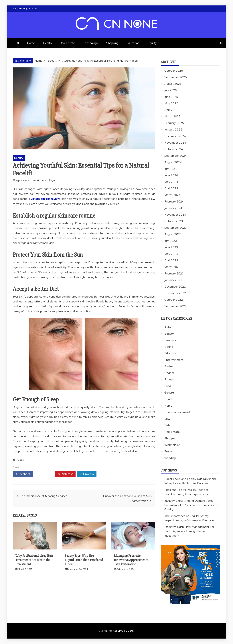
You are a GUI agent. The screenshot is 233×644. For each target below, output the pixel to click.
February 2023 (174, 273)
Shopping (112, 43)
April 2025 (171, 110)
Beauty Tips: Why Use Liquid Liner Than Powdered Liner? (84, 560)
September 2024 (176, 156)
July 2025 (171, 90)
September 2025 (176, 77)
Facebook (23, 474)
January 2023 (173, 280)
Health (47, 43)
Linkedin (87, 474)
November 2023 (175, 214)
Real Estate (67, 43)
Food (168, 386)
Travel (168, 451)
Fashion (169, 366)
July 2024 (171, 169)
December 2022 (175, 286)
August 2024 (173, 162)
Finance (169, 373)
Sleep (21, 460)
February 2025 (174, 123)
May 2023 (171, 254)
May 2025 (171, 103)
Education (133, 43)
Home (31, 43)
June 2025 (171, 97)
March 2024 (172, 195)
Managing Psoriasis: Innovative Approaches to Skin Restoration (131, 560)
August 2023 (173, 234)
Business (170, 340)
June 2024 (171, 175)
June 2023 (171, 247)
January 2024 (173, 208)
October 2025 (174, 71)
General (169, 392)
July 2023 (171, 241)
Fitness (169, 379)
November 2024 (175, 143)
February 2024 (174, 201)
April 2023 (171, 260)
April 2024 (171, 188)
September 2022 (176, 306)
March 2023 (172, 267)
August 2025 (173, 84)
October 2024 (174, 149)
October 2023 (174, 221)
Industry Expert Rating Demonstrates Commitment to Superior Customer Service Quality (192, 505)
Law (167, 419)
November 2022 (175, 293)
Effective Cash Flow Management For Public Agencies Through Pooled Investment (189, 531)
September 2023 (176, 228)
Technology (91, 43)
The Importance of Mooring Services (44, 496)
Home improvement (177, 412)
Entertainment (174, 360)
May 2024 (171, 182)
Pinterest (65, 474)
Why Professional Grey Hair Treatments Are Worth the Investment (34, 560)
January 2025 (173, 129)
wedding (170, 458)
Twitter (44, 474)
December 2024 (175, 136)
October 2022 (174, 300)
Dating (169, 347)
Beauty (152, 43)
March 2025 (172, 116)
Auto (168, 327)
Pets (167, 425)
